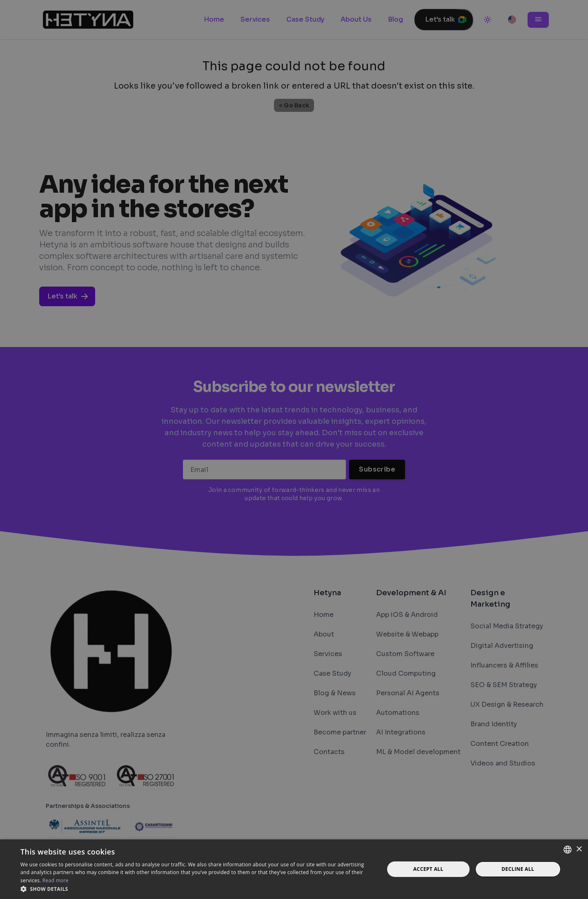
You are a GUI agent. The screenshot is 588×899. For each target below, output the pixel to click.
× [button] (579, 849)
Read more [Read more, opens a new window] (56, 880)
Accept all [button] (428, 869)
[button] (197, 889)
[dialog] (294, 449)
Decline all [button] (518, 869)
